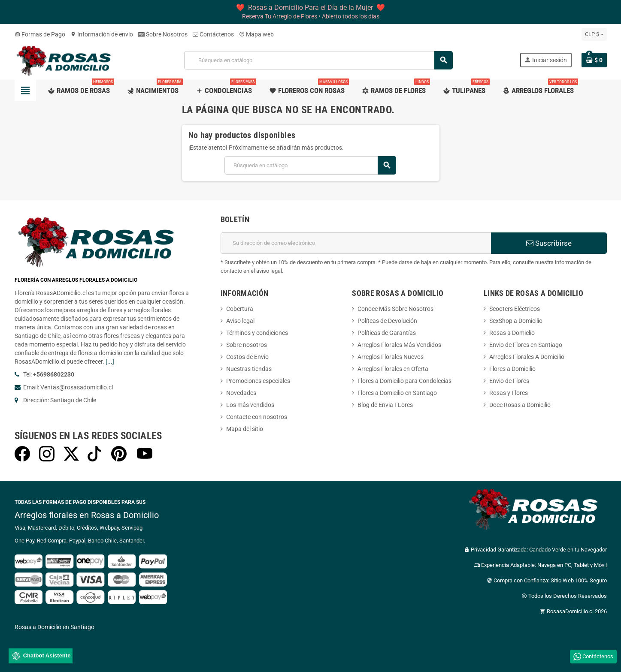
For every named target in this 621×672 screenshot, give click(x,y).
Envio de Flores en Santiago (526, 345)
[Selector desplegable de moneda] (594, 34)
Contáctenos (213, 34)
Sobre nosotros (247, 345)
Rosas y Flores (509, 393)
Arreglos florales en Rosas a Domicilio (87, 515)
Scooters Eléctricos (515, 309)
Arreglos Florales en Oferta (393, 369)
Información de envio (102, 34)
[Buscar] (318, 60)
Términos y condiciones (257, 333)
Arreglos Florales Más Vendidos (399, 345)
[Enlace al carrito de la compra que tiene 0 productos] (594, 60)
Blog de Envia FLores (385, 405)
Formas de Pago (40, 34)
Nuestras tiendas (249, 369)
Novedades (241, 393)
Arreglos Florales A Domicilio (527, 357)
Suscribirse (549, 243)
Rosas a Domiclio (512, 333)
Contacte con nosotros (257, 417)
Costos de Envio (247, 357)
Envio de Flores (509, 381)
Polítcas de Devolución (387, 321)
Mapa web (256, 34)
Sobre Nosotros (163, 34)
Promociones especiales (258, 381)
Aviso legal (240, 321)
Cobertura (240, 309)
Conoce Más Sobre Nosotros (395, 309)
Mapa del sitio (245, 429)
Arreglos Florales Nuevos (391, 357)
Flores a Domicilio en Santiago (397, 393)
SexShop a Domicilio (516, 321)
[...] (110, 362)
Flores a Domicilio (512, 369)
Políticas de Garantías (387, 333)
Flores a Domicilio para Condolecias (404, 381)
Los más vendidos (250, 405)
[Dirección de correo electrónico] (356, 243)
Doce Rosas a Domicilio (520, 405)
